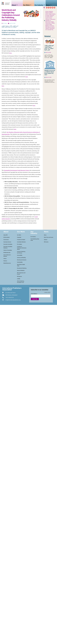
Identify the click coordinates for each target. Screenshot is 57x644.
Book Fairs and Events (49, 237)
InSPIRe (19, 279)
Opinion (46, 240)
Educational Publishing (22, 268)
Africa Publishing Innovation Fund (21, 282)
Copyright (19, 237)
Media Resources (7, 263)
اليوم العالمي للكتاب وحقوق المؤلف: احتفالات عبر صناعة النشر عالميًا (10, 26)
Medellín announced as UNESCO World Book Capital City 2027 (50, 73)
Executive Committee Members (8, 247)
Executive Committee (8, 244)
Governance (6, 240)
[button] (47, 8)
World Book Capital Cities (21, 265)
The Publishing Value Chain (35, 240)
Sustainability (20, 262)
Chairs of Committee (8, 250)
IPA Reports (19, 276)
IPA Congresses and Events (21, 273)
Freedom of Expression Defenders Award (22, 248)
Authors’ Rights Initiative (50, 14)
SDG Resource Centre (50, 27)
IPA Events (46, 242)
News (45, 235)
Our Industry (33, 237)
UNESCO (47, 28)
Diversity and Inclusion (22, 260)
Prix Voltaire (19, 244)
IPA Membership (7, 253)
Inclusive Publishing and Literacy (21, 252)
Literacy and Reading (21, 258)
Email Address (34, 294)
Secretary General (7, 242)
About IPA (6, 235)
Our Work (19, 235)
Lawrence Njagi (49, 24)
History (5, 259)
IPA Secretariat (6, 237)
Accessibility (20, 255)
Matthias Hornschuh (50, 26)
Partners (5, 261)
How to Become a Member (7, 256)
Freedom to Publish (21, 240)
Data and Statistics (21, 270)
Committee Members (21, 242)
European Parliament (50, 15)
